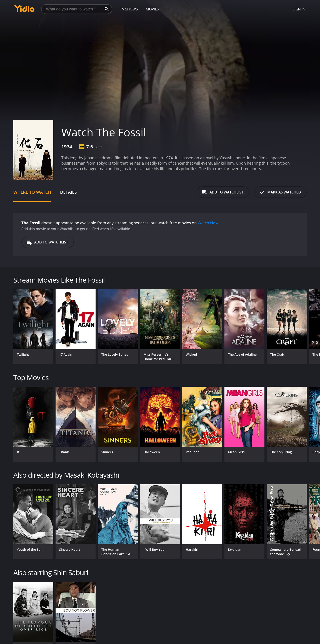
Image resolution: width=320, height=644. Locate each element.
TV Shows (129, 9)
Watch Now (208, 223)
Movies (152, 9)
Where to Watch (32, 192)
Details (68, 192)
